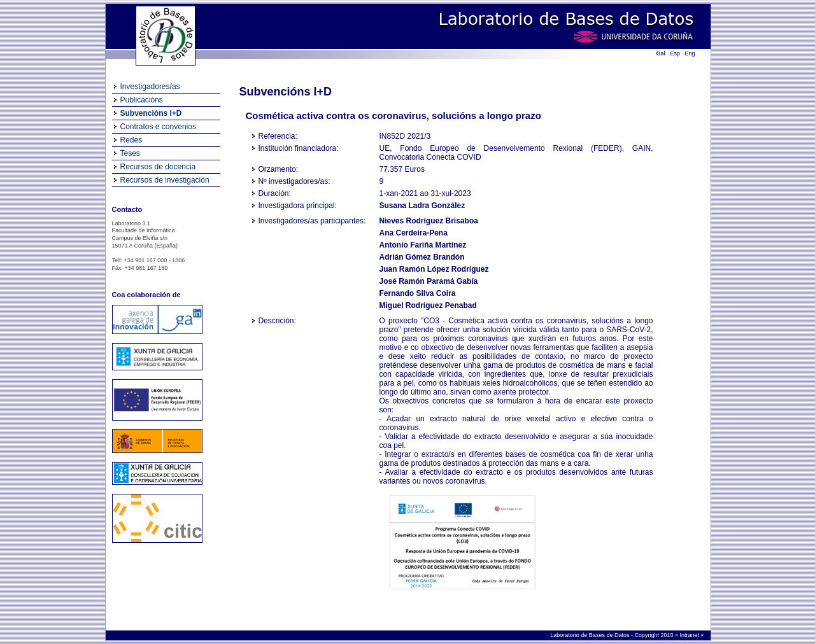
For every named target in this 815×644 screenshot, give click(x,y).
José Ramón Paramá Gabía (429, 281)
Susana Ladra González (422, 206)
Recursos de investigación (165, 180)
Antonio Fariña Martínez (423, 245)
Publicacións (142, 100)
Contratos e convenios (158, 127)
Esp (676, 53)
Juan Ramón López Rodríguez (434, 269)
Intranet (690, 635)
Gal (661, 53)
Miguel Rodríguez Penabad (428, 305)
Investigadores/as (150, 87)
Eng (690, 53)
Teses (130, 153)
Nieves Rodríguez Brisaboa (429, 221)
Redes (131, 140)
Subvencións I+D (151, 113)
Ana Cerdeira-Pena (414, 233)
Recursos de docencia (158, 167)
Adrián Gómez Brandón (422, 257)
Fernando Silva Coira (418, 293)
